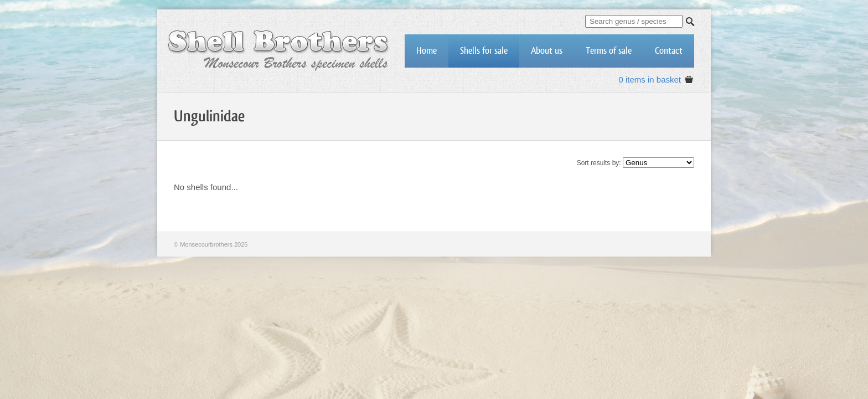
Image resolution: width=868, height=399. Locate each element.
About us (547, 51)
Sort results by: (599, 163)
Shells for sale (484, 51)
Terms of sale (609, 51)
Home (427, 51)
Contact (669, 51)
